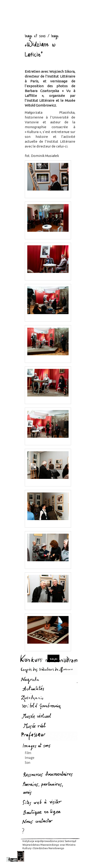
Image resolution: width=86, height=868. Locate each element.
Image (30, 758)
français (54, 659)
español (66, 659)
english (39, 659)
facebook (8, 856)
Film (28, 753)
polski (26, 659)
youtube (14, 856)
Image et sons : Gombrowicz (12, 29)
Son (28, 763)
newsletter (21, 856)
